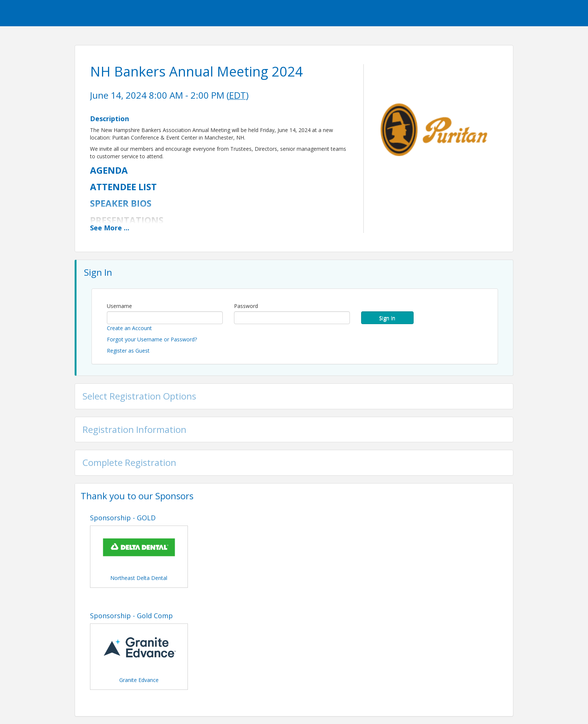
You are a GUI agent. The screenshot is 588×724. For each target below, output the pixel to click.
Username (119, 306)
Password (246, 306)
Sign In (387, 318)
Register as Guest (128, 351)
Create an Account (129, 328)
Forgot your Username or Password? (152, 339)
